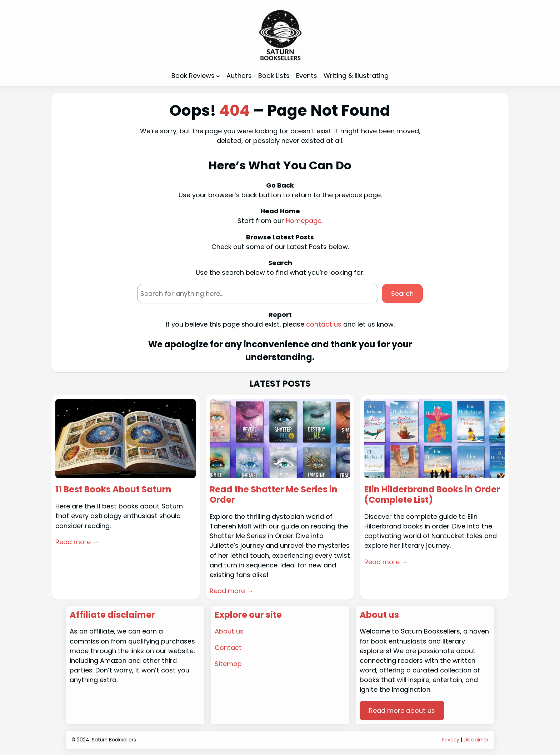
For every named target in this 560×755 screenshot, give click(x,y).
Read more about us (402, 711)
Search (402, 294)
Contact (228, 648)
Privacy (451, 740)
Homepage (304, 221)
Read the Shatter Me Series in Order (274, 495)
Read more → (77, 542)
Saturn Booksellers (114, 740)
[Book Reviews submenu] (218, 76)
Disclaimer (476, 740)
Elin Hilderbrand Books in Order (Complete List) (432, 495)
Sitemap (228, 664)
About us (229, 631)
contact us (324, 324)
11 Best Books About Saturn (113, 490)
